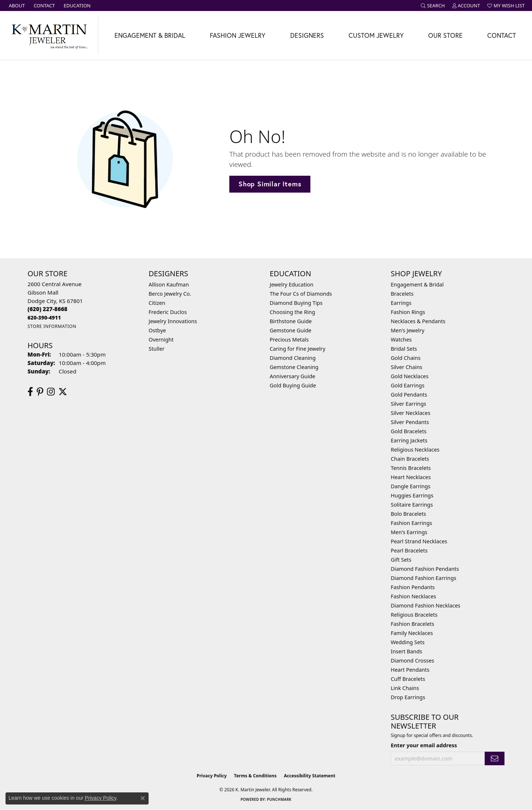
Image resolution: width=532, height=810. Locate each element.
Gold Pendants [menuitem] (409, 395)
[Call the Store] (48, 309)
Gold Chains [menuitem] (406, 358)
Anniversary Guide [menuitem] (292, 376)
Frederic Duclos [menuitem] (168, 312)
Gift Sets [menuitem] (401, 560)
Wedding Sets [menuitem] (408, 642)
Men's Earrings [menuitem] (409, 532)
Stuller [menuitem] (156, 349)
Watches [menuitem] (401, 340)
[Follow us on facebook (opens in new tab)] (30, 392)
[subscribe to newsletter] (495, 758)
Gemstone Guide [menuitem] (291, 330)
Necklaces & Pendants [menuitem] (418, 321)
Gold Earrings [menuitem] (408, 385)
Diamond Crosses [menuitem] (412, 661)
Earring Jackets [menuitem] (409, 440)
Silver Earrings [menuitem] (409, 404)
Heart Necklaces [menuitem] (411, 477)
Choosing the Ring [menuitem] (292, 312)
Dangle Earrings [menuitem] (411, 486)
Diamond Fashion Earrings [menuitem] (424, 578)
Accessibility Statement (310, 776)
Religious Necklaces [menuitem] (415, 450)
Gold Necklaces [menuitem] (410, 376)
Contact (502, 35)
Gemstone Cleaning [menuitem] (294, 367)
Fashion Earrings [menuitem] (411, 523)
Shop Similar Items (270, 184)
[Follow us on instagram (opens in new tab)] (51, 392)
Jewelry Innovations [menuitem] (173, 321)
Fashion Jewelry (238, 35)
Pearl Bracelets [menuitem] (409, 550)
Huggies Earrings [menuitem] (412, 495)
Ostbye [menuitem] (157, 330)
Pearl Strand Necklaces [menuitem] (419, 541)
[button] (433, 6)
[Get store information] (52, 326)
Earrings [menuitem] (401, 303)
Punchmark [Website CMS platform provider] (279, 799)
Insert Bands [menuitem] (407, 651)
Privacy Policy (212, 776)
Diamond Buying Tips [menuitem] (296, 303)
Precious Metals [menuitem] (289, 340)
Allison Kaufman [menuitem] (169, 284)
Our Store (445, 35)
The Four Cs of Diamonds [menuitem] (301, 294)
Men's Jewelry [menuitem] (408, 330)
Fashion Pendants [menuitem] (413, 587)
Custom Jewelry (376, 35)
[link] (16, 6)
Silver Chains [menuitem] (407, 367)
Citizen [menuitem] (157, 303)
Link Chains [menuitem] (405, 688)
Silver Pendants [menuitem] (410, 422)
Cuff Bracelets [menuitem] (408, 679)
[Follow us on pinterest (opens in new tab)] (40, 392)
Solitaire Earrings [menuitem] (412, 505)
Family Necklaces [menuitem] (412, 633)
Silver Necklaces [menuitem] (411, 413)
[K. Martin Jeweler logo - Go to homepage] (49, 35)
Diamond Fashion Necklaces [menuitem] (426, 605)
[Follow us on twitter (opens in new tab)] (63, 392)
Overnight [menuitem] (161, 340)
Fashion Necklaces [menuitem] (413, 596)
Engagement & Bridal (150, 35)
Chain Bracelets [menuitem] (410, 459)
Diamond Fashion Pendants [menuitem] (425, 569)
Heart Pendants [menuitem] (410, 670)
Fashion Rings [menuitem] (408, 312)
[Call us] (44, 318)
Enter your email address (424, 745)
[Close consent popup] (143, 798)
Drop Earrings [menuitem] (408, 697)
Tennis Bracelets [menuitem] (411, 468)
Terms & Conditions (255, 776)
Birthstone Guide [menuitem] (291, 321)
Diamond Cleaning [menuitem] (293, 358)
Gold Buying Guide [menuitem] (293, 385)
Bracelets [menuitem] (402, 294)
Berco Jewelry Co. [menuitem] (170, 294)
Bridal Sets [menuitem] (404, 349)
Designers (307, 35)
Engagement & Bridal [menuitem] (417, 284)
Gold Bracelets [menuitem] (409, 431)
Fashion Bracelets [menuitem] (412, 624)
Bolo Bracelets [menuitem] (408, 514)
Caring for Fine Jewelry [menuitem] (298, 349)
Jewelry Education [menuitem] (291, 284)
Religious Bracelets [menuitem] (414, 615)
